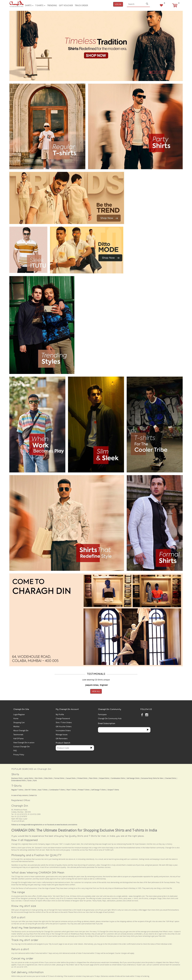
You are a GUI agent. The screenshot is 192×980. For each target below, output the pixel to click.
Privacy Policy (19, 755)
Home (16, 718)
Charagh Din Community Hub (110, 718)
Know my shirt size (24, 906)
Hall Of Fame (18, 739)
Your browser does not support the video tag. (147, 182)
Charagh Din (20, 806)
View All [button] (96, 691)
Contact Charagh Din (22, 747)
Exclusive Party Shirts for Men (152, 778)
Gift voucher (66, 5)
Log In (118, 4)
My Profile (60, 714)
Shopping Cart (19, 722)
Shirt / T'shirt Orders (64, 722)
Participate (102, 714)
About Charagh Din (21, 730)
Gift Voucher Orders (64, 726)
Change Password (63, 718)
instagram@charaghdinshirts (32, 825)
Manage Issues (62, 734)
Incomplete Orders (63, 730)
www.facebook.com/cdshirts (67, 825)
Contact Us (33, 795)
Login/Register (19, 714)
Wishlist (16, 726)
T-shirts (40, 5)
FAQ (15, 751)
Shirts (29, 5)
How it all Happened (24, 840)
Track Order (81, 5)
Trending (52, 5)
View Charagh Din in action (24, 743)
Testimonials (18, 734)
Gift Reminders (62, 739)
